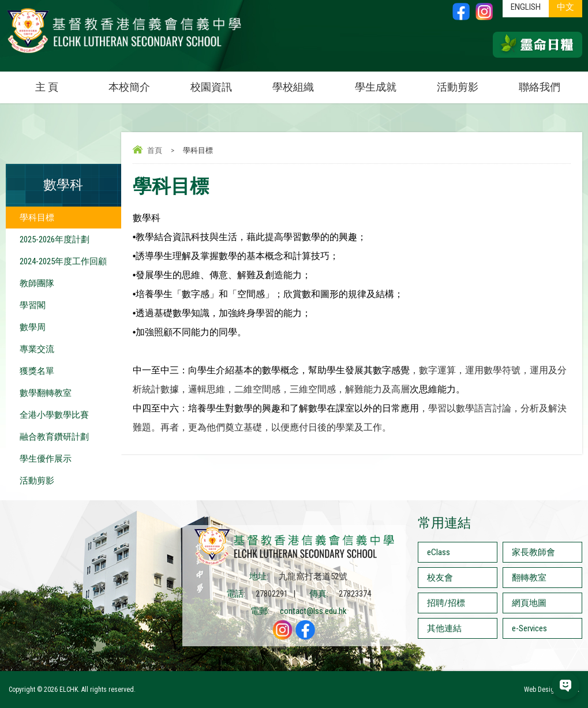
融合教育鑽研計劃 (54, 437)
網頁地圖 (529, 603)
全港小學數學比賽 (54, 415)
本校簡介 (139, 82)
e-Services (529, 628)
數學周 (33, 327)
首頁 (155, 150)
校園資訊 (221, 82)
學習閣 (33, 305)
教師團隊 (37, 283)
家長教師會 (533, 552)
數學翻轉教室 (46, 393)
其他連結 (444, 628)
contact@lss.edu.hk (313, 611)
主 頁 (47, 87)
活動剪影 (468, 82)
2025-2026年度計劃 (55, 239)
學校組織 (303, 82)
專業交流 (37, 349)
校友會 (440, 578)
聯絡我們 (540, 87)
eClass (439, 552)
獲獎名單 (37, 371)
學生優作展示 (46, 459)
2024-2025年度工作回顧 (63, 261)
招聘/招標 (446, 603)
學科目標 (37, 218)
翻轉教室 (529, 578)
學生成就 (376, 87)
